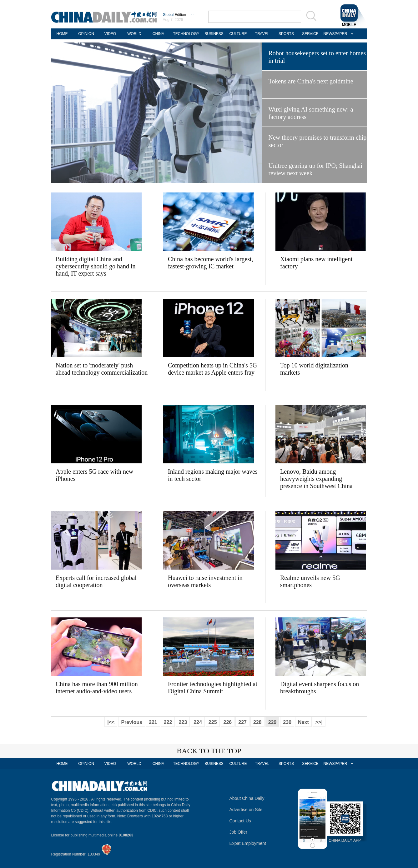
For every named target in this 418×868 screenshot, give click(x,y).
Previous (132, 722)
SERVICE (310, 34)
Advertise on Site (246, 810)
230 (287, 722)
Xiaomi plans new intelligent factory (316, 263)
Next (303, 722)
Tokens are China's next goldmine (311, 81)
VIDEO (110, 34)
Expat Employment (248, 843)
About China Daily (247, 798)
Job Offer (238, 832)
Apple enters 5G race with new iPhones (94, 475)
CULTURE (238, 34)
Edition (175, 15)
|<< (111, 722)
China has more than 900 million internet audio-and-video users (97, 688)
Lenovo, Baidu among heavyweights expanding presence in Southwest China (316, 479)
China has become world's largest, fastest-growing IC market (211, 263)
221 (153, 722)
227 (242, 722)
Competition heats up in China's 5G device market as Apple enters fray (212, 369)
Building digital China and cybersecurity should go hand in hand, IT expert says (96, 266)
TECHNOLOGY (186, 34)
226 (228, 722)
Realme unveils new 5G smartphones (310, 581)
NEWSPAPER (335, 34)
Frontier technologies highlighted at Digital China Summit (213, 688)
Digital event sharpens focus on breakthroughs (320, 688)
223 (183, 722)
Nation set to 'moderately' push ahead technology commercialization (102, 369)
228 (257, 722)
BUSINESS (214, 34)
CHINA (158, 34)
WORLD (134, 34)
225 (213, 722)
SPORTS (286, 34)
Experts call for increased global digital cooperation (96, 581)
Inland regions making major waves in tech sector (213, 475)
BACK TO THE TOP (209, 751)
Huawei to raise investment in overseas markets (205, 581)
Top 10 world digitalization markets (314, 369)
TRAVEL (262, 34)
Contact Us (240, 821)
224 (198, 722)
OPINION (86, 34)
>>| (319, 722)
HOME (62, 34)
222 (168, 722)
